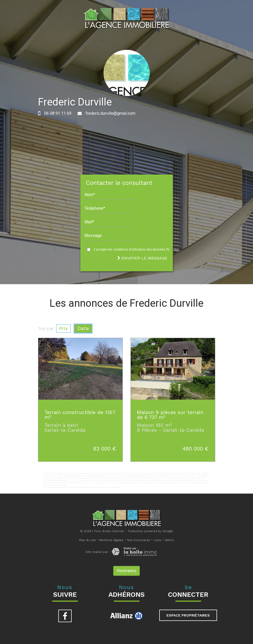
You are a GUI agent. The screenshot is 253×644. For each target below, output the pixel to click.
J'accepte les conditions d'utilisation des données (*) (131, 249)
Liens (157, 540)
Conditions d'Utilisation (98, 487)
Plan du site (87, 540)
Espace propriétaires (188, 615)
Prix (63, 328)
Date (83, 328)
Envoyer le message (142, 258)
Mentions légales (111, 540)
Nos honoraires (139, 540)
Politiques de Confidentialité (77, 487)
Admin (169, 540)
